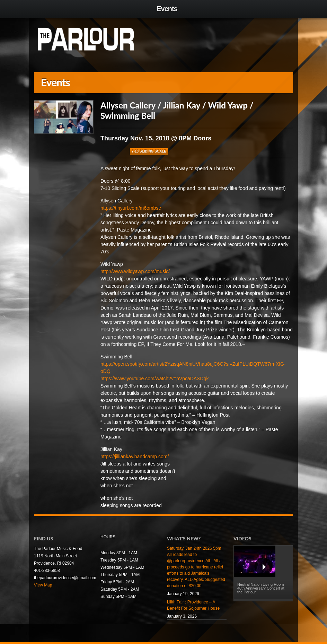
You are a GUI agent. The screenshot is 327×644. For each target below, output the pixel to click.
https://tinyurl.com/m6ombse (131, 208)
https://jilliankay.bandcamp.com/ (135, 456)
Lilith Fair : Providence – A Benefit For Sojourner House (193, 605)
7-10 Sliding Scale (149, 151)
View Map (43, 585)
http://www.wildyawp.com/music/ (135, 271)
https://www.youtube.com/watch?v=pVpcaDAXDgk (154, 378)
